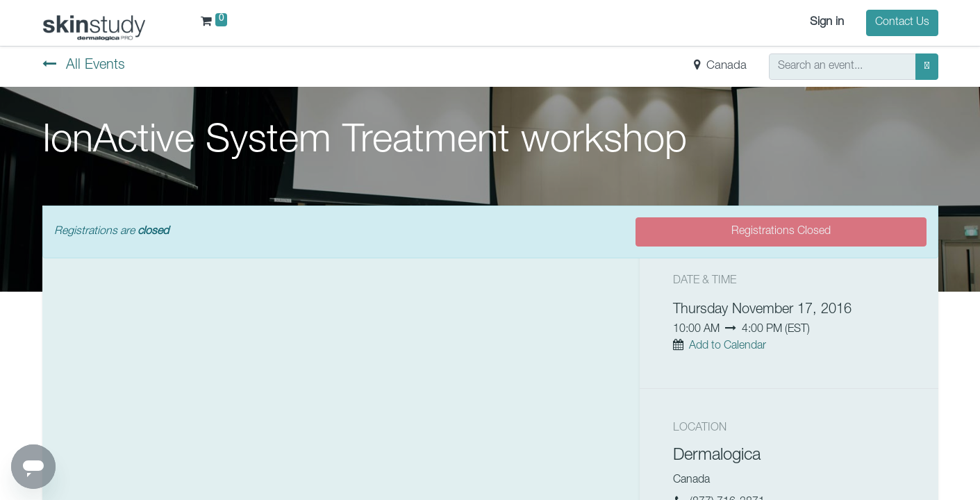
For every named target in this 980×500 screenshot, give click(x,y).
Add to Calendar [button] (728, 347)
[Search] (927, 67)
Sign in (827, 23)
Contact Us (902, 23)
